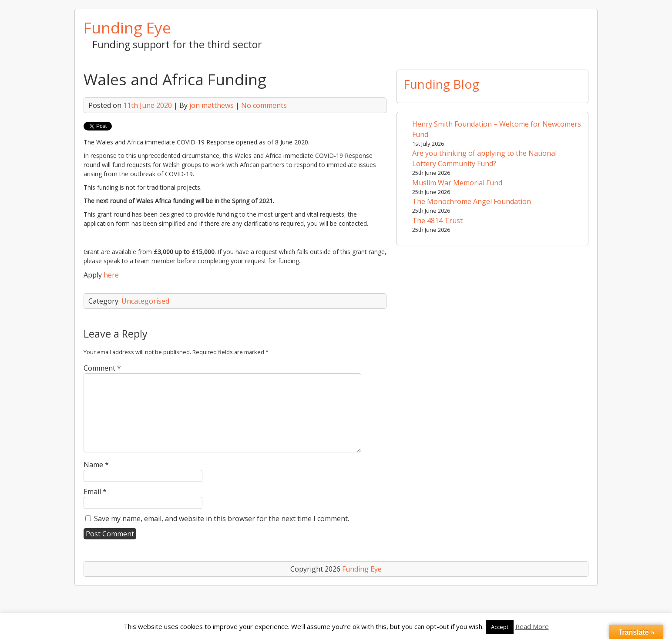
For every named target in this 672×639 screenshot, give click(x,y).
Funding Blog (441, 84)
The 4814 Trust (437, 221)
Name (96, 465)
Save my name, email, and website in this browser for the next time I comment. (222, 519)
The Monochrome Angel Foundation (472, 201)
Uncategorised (145, 301)
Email (95, 492)
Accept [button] (500, 627)
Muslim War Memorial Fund (457, 183)
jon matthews (212, 105)
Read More (532, 626)
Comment (102, 368)
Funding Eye (127, 27)
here (111, 275)
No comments (264, 105)
